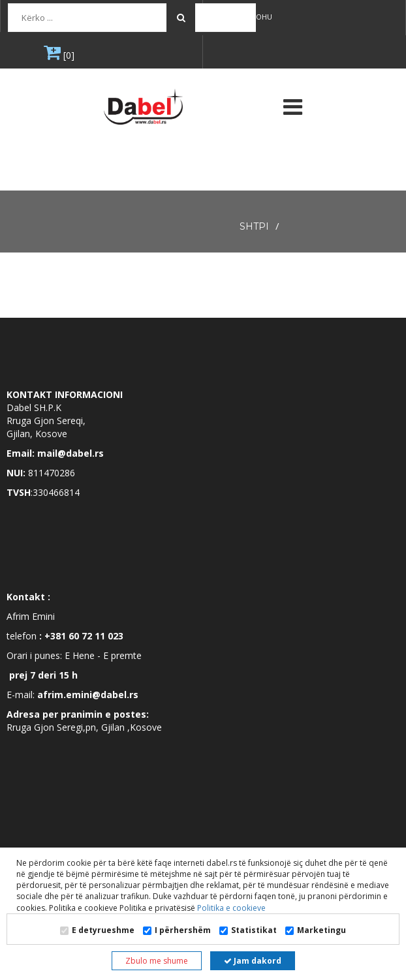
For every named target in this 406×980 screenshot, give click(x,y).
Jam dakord (253, 961)
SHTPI (254, 226)
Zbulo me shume (157, 961)
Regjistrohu (243, 17)
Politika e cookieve (230, 908)
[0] (68, 55)
